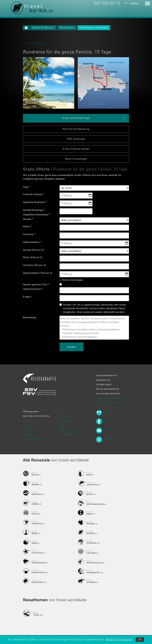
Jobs (62, 425)
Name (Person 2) (33, 257)
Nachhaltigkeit (67, 434)
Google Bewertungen (34, 439)
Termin (26, 425)
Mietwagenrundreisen (94, 28)
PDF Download (76, 139)
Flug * (26, 187)
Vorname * (29, 234)
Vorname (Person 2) (34, 265)
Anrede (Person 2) (33, 250)
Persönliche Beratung (76, 129)
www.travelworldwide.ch (109, 403)
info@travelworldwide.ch (109, 398)
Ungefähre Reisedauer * (37, 214)
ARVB (62, 411)
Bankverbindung (68, 430)
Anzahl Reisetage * (34, 210)
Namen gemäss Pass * (36, 284)
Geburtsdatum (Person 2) (37, 273)
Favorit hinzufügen (76, 159)
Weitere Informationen (119, 640)
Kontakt (27, 421)
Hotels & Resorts (43, 28)
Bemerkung (29, 317)
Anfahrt (27, 430)
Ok (140, 640)
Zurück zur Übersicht (34, 43)
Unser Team (29, 434)
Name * (27, 226)
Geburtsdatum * (32, 242)
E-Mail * (27, 297)
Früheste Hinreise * (34, 194)
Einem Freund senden (76, 149)
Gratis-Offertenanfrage (94, 118)
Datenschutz (66, 416)
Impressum (65, 421)
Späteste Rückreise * (35, 202)
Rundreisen (67, 28)
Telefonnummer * (33, 289)
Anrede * (28, 219)
